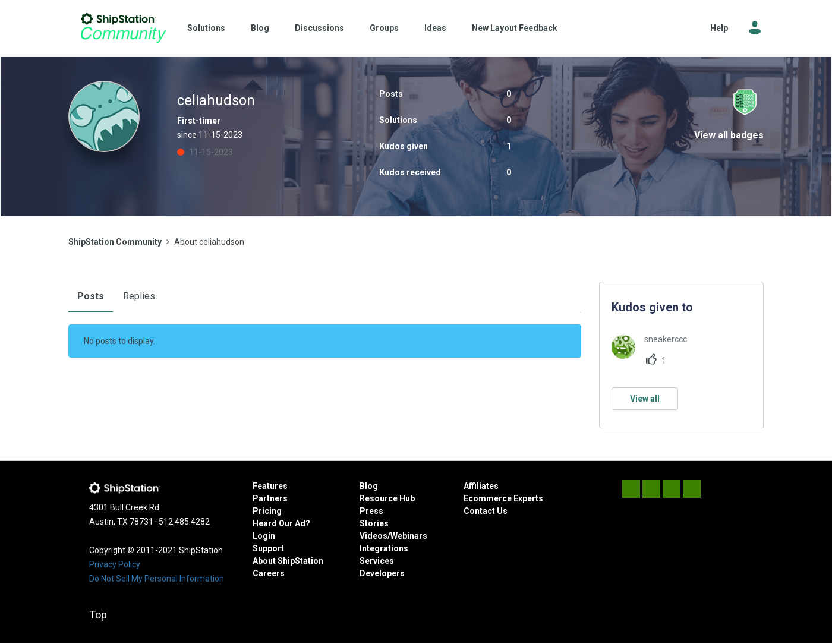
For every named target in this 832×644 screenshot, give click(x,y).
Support (268, 548)
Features (270, 486)
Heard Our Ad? (281, 523)
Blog (260, 28)
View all (645, 399)
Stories (374, 523)
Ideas (435, 28)
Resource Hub (387, 498)
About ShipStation (288, 561)
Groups (384, 28)
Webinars (409, 536)
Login (264, 536)
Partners (270, 498)
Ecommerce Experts (503, 498)
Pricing (267, 511)
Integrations (384, 548)
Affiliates (481, 486)
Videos (374, 536)
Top (98, 615)
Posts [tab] (91, 296)
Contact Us (486, 511)
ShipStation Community (123, 28)
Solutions (206, 28)
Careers (269, 573)
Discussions (319, 28)
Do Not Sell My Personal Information (157, 579)
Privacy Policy (115, 564)
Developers (382, 573)
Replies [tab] (139, 296)
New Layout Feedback (515, 28)
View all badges (729, 135)
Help (719, 28)
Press (371, 511)
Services (377, 561)
